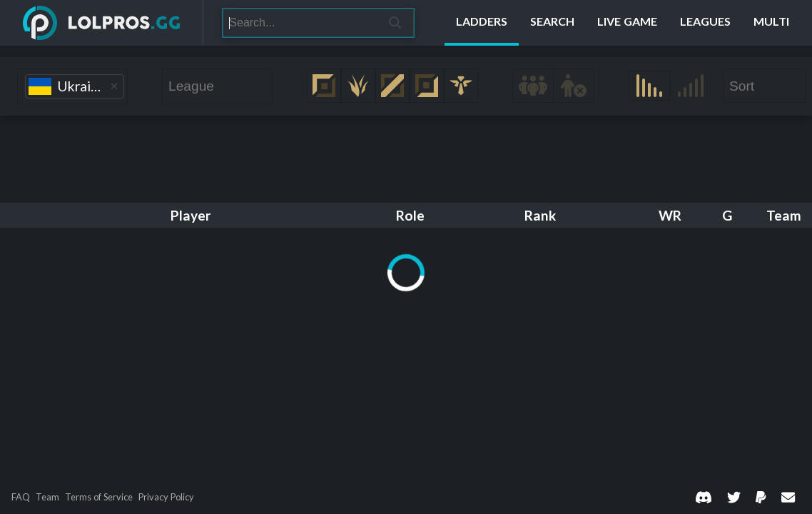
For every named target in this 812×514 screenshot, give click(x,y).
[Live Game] (627, 23)
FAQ (21, 497)
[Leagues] (705, 23)
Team (47, 497)
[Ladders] (482, 23)
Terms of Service (99, 497)
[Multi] (771, 23)
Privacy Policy (166, 497)
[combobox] (72, 86)
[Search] (300, 23)
